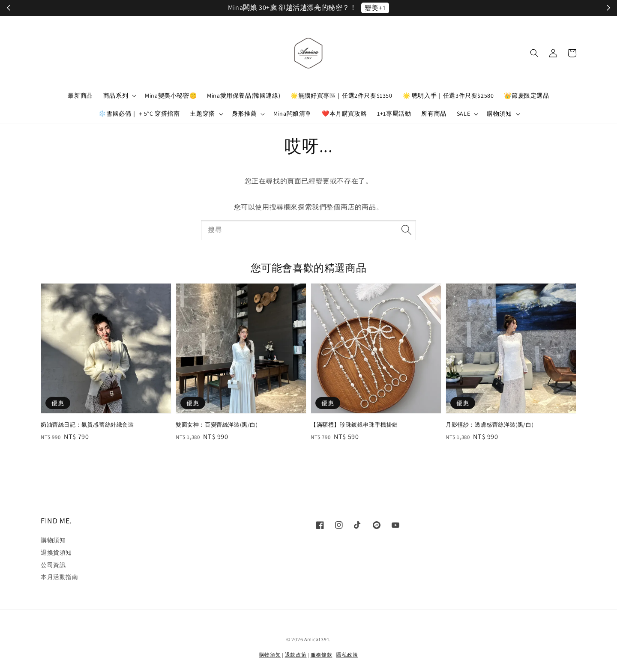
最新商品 (80, 96)
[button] (534, 53)
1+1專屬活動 (394, 113)
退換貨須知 (56, 553)
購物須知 (499, 113)
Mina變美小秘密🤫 (171, 96)
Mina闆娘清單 (292, 113)
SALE (463, 113)
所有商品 (434, 113)
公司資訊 (53, 565)
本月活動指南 (60, 577)
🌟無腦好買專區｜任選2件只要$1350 (341, 96)
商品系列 (116, 96)
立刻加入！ (399, 8)
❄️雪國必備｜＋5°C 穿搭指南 (139, 113)
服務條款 (322, 655)
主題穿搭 (202, 113)
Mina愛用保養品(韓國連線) (244, 96)
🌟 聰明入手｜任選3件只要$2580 (448, 96)
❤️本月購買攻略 (344, 113)
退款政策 (296, 655)
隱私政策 (347, 655)
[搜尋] (406, 230)
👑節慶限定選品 (526, 96)
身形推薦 (244, 113)
